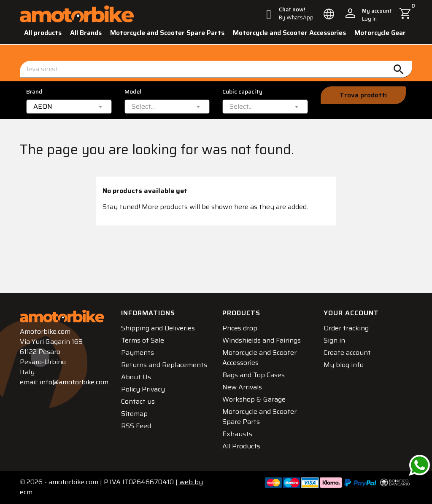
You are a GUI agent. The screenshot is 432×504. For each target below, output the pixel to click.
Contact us (138, 401)
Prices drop (240, 328)
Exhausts (237, 434)
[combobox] (69, 107)
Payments (138, 353)
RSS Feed (136, 426)
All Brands (86, 33)
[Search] (216, 69)
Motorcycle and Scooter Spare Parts (167, 33)
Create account (347, 353)
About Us (136, 377)
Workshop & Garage (254, 399)
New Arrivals (242, 387)
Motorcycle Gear (380, 33)
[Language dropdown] (329, 14)
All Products (241, 446)
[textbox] (143, 107)
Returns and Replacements (164, 365)
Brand (34, 92)
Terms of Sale (143, 340)
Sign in (334, 340)
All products (43, 33)
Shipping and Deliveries (158, 328)
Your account (351, 313)
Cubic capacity (242, 92)
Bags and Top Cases (254, 375)
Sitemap (134, 414)
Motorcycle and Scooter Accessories (289, 33)
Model (133, 92)
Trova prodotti (363, 95)
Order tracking (346, 328)
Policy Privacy (143, 389)
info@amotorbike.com (74, 382)
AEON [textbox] (43, 107)
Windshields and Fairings (262, 340)
